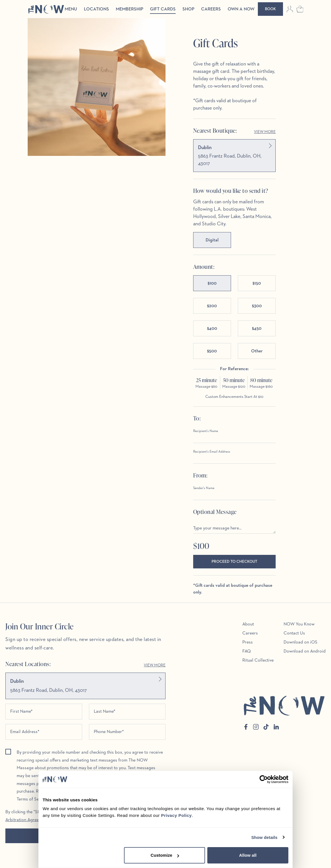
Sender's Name (204, 488)
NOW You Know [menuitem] (299, 624)
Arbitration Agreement (27, 821)
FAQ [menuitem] (247, 651)
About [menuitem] (248, 624)
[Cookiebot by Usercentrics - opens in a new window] (264, 779)
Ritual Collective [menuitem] (258, 660)
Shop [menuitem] (188, 9)
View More (265, 132)
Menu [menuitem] (71, 9)
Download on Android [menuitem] (305, 651)
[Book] (270, 9)
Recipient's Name (206, 431)
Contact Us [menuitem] (294, 633)
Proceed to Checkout (234, 562)
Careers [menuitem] (211, 9)
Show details (264, 837)
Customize (165, 855)
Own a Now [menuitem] (241, 9)
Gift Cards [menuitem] (163, 9)
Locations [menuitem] (96, 9)
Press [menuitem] (248, 642)
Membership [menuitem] (129, 9)
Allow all (248, 855)
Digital (212, 240)
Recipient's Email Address (212, 452)
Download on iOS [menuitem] (300, 642)
